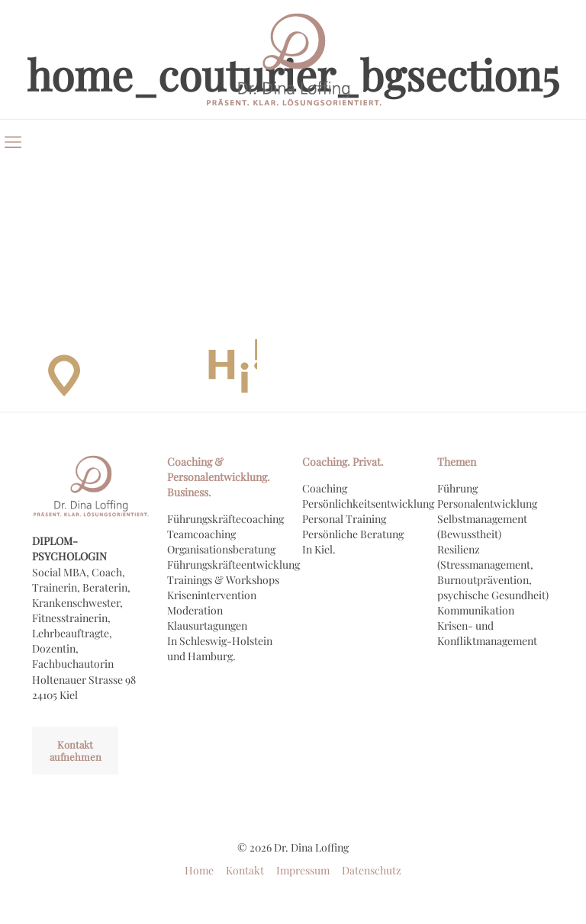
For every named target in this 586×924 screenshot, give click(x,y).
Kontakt (245, 870)
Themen (457, 462)
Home (199, 870)
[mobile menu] (13, 141)
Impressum (303, 870)
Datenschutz (372, 870)
